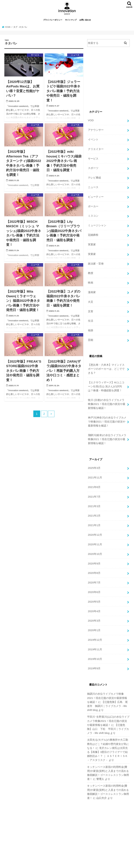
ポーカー (93, 205)
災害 (90, 307)
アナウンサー (96, 132)
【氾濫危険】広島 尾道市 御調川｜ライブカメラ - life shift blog (108, 689)
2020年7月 (94, 569)
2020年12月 (95, 523)
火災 (90, 297)
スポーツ (93, 168)
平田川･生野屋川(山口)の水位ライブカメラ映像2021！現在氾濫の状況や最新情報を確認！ (108, 703)
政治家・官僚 (96, 261)
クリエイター (96, 150)
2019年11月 (95, 634)
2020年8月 (94, 560)
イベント (93, 141)
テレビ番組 (94, 178)
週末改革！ (91, 863)
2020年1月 (94, 615)
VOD (91, 122)
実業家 (92, 242)
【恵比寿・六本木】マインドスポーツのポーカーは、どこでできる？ (106, 363)
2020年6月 (94, 579)
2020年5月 (94, 588)
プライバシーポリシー (53, 22)
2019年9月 (94, 652)
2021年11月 (95, 468)
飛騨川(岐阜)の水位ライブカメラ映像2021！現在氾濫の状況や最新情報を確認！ (107, 430)
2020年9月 (94, 551)
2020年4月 (94, 597)
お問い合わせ (85, 22)
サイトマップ (71, 22)
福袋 (90, 325)
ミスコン (93, 215)
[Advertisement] (108, 81)
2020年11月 (95, 533)
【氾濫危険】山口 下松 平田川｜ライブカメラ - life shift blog (108, 711)
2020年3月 (94, 606)
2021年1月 (94, 514)
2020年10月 (95, 542)
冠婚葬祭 (93, 233)
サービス (93, 159)
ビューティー (96, 196)
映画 (90, 279)
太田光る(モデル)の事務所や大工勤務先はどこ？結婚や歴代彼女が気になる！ (108, 726)
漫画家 (92, 288)
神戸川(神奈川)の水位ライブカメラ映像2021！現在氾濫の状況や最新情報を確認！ (107, 413)
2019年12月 (95, 625)
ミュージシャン (97, 224)
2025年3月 (94, 459)
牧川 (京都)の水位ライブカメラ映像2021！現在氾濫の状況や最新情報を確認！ (106, 397)
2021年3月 (94, 496)
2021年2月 (94, 505)
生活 (90, 316)
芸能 (90, 334)
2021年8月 (94, 477)
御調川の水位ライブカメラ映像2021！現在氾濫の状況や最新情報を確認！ (108, 681)
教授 (90, 270)
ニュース (93, 187)
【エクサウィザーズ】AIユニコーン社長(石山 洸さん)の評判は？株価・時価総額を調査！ (106, 379)
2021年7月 (94, 486)
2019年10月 (95, 643)
